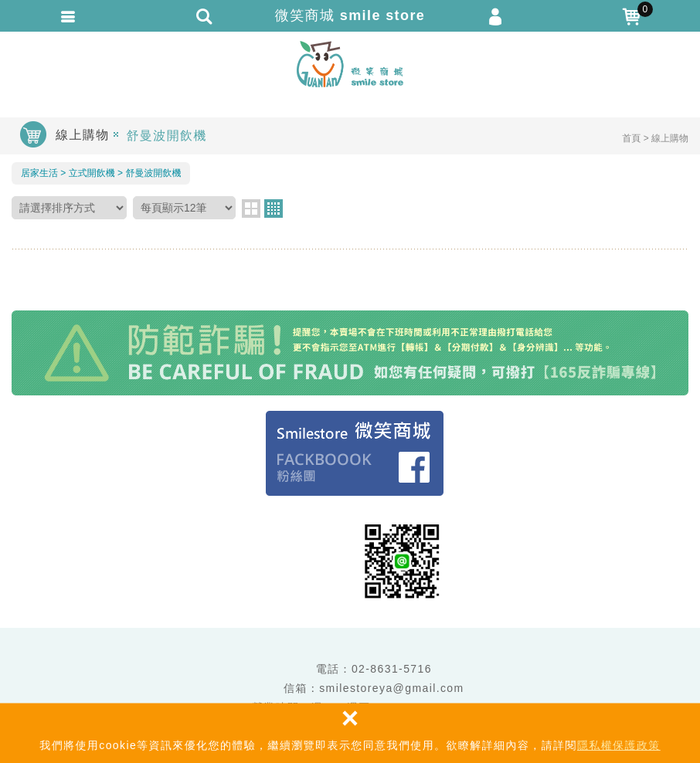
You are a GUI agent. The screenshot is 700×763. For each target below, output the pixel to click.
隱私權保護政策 (619, 745)
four (274, 209)
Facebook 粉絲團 (355, 453)
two (251, 209)
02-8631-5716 (392, 669)
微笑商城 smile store (350, 64)
